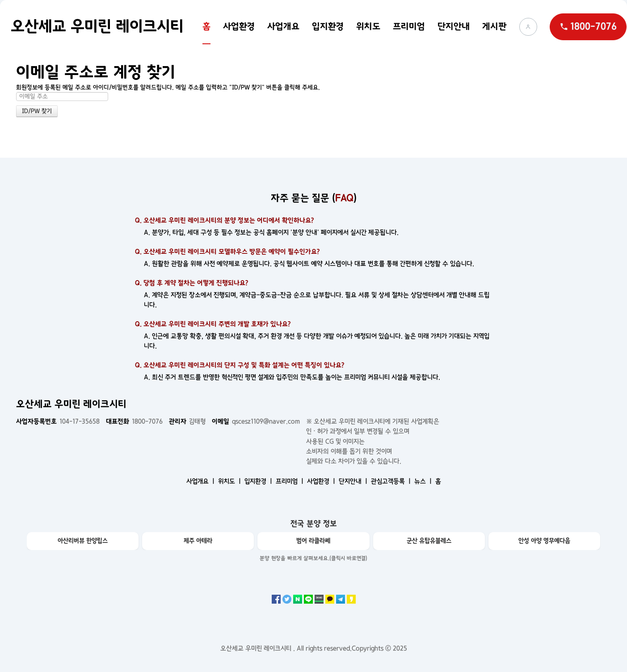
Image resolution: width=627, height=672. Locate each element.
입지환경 (328, 26)
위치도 (368, 26)
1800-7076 (134, 421)
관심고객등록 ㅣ (392, 481)
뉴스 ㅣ (424, 481)
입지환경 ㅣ (259, 481)
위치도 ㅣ (230, 481)
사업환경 (239, 26)
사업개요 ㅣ (201, 481)
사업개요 (283, 26)
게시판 (494, 26)
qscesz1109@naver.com (256, 421)
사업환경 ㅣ (322, 481)
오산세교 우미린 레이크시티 (97, 26)
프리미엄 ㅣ (290, 481)
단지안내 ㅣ (354, 481)
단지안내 (454, 26)
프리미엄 (409, 26)
